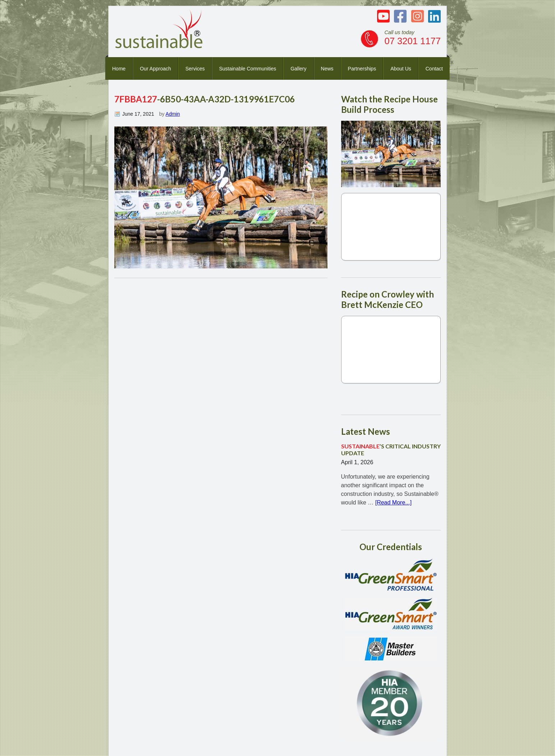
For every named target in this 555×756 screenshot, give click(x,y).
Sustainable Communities (247, 69)
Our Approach (155, 69)
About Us (401, 69)
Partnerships (362, 69)
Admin (173, 114)
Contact (434, 69)
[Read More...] (393, 503)
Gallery (298, 69)
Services (195, 69)
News (327, 69)
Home (119, 69)
